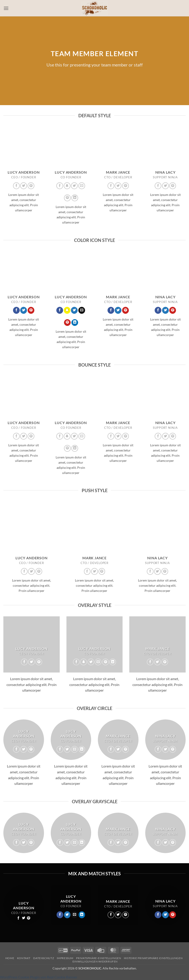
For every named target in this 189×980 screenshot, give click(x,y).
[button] (6, 8)
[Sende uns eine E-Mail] (82, 186)
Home (10, 958)
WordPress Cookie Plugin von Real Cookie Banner (39, 977)
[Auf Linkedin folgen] (75, 198)
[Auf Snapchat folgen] (67, 186)
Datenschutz (44, 958)
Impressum (65, 958)
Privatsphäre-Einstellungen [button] (99, 958)
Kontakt (24, 958)
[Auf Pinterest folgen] (31, 186)
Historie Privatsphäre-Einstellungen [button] (153, 958)
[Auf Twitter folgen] (24, 186)
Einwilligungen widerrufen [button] (95, 961)
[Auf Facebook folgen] (16, 186)
